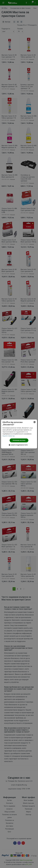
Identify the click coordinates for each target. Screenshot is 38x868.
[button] (19, 445)
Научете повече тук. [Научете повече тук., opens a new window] (9, 436)
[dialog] (19, 434)
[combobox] (35, 422)
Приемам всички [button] (19, 440)
